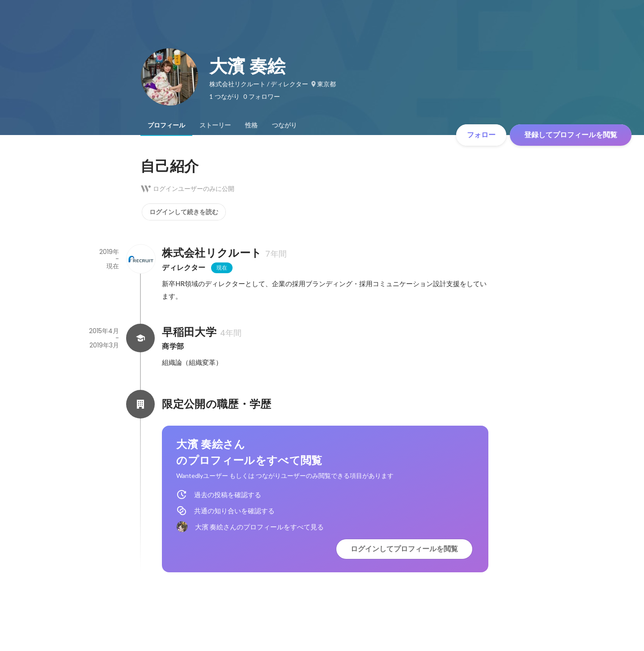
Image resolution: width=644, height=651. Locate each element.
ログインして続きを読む (184, 212)
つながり (284, 125)
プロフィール (166, 125)
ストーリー (215, 125)
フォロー (481, 135)
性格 (251, 125)
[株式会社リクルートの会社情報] (140, 259)
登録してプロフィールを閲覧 (571, 135)
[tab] (166, 125)
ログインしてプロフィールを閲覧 (404, 549)
